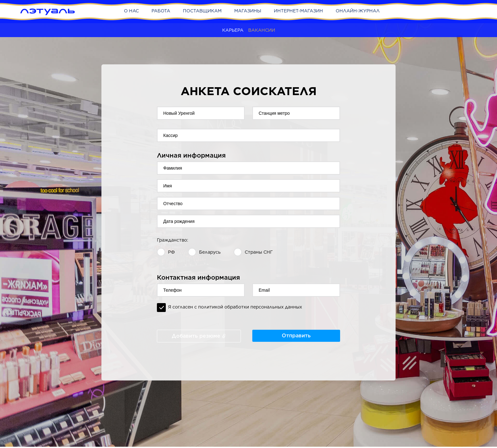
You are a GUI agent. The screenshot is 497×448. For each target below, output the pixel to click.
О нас (131, 11)
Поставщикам (202, 11)
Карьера (233, 30)
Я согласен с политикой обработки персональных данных (235, 307)
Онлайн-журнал (358, 11)
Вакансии (262, 30)
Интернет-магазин (298, 11)
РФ (171, 252)
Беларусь (210, 252)
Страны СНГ (259, 252)
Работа (161, 11)
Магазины (248, 11)
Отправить (296, 336)
